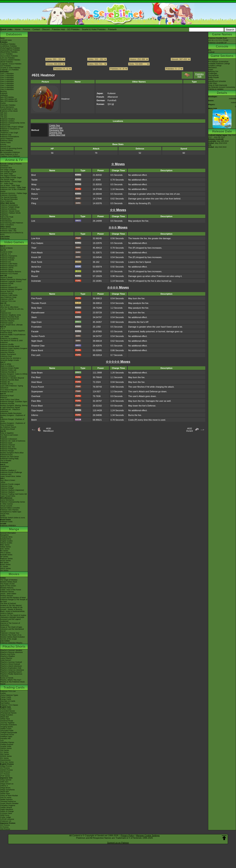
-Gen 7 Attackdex (7, 85)
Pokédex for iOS (7, 392)
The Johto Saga (6, 174)
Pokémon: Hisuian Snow (10, 211)
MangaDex (5, 535)
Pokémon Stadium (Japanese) (12, 490)
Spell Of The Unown (8, 586)
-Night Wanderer (7, 809)
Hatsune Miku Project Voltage (12, 127)
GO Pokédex (73, 29)
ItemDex (4, 91)
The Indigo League (8, 170)
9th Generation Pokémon (10, 152)
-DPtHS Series (6, 756)
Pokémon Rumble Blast (9, 380)
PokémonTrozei (6, 455)
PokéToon (4, 215)
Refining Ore (213, 71)
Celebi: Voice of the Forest (11, 590)
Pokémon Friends (7, 260)
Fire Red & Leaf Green (9, 435)
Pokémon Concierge (8, 229)
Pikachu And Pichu (8, 654)
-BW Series (5, 754)
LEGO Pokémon (7, 139)
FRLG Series (5, 553)
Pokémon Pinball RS (8, 449)
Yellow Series (6, 547)
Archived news (6, 40)
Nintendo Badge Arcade (10, 360)
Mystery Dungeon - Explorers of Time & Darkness (13, 424)
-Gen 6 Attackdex (7, 83)
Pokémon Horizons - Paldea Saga (14, 193)
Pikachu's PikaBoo (7, 656)
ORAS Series (6, 568)
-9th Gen (4, 113)
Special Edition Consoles (10, 508)
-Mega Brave (5, 788)
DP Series (4, 557)
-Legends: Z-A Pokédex (9, 70)
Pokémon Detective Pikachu (11, 643)
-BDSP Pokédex (7, 62)
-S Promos (4, 827)
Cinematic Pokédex (8, 105)
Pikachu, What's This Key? (11, 680)
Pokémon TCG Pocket (9, 274)
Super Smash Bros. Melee (11, 476)
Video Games (14, 242)
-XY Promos (5, 774)
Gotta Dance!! (6, 660)
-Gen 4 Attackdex (7, 80)
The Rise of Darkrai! (8, 603)
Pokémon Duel (6, 356)
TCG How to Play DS (9, 390)
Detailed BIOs (6, 539)
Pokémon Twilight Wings (10, 207)
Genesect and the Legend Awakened (10, 620)
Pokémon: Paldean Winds (10, 213)
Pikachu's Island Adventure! (11, 666)
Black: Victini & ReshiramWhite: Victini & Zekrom (13, 612)
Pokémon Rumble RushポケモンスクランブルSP (218, 40)
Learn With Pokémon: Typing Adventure (12, 387)
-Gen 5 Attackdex (7, 81)
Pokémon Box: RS (7, 447)
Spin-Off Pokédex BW (9, 101)
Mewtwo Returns (7, 588)
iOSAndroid (211, 51)
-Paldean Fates (6, 737)
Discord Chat (5, 146)
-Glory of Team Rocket (9, 796)
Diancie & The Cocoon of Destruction (10, 624)
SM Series (4, 570)
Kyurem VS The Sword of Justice (13, 615)
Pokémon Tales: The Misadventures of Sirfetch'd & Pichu (12, 233)
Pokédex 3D (5, 382)
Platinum (4, 398)
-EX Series (4, 758)
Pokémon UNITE (7, 268)
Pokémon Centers (7, 121)
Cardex (3, 103)
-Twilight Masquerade (9, 733)
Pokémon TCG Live (8, 301)
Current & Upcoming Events (11, 148)
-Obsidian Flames (7, 742)
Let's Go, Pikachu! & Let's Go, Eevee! (12, 310)
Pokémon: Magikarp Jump (11, 315)
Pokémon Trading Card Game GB (13, 494)
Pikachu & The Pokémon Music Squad (12, 683)
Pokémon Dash (6, 443)
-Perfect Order (6, 709)
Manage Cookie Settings (148, 836)
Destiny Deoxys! (7, 596)
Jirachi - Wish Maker (8, 594)
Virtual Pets (5, 514)
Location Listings (215, 66)
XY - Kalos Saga (7, 183)
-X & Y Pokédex (6, 54)
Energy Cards (6, 699)
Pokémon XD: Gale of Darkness (13, 441)
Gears (211, 69)
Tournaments (213, 75)
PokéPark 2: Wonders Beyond (12, 378)
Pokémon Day (6, 135)
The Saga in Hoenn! (8, 176)
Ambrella (232, 99)
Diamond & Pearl (7, 396)
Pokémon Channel (7, 445)
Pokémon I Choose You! (10, 633)
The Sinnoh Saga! (7, 180)
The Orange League (8, 172)
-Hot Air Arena (6, 798)
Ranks (211, 79)
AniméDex (4, 166)
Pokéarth (112, 29)
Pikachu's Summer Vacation (11, 650)
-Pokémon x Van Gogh (9, 133)
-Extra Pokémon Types (9, 695)
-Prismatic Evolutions (8, 725)
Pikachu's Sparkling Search (11, 672)
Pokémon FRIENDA (8, 526)
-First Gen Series (7, 762)
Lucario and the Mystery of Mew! (13, 598)
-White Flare (5, 719)
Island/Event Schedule (217, 81)
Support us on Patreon (118, 843)
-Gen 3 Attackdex (7, 78)
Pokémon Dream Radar (10, 368)
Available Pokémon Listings (219, 64)
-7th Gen (4, 117)
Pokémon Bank (6, 333)
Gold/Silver (5, 466)
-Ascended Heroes (8, 711)
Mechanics (212, 68)
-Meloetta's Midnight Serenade (12, 617)
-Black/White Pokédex (9, 52)
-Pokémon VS (6, 821)
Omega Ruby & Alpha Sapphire (12, 331)
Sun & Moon (5, 305)
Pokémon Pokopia (7, 258)
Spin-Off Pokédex (7, 97)
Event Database (6, 150)
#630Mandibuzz (48, 430)
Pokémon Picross (7, 350)
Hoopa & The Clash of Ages (11, 627)
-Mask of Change (7, 811)
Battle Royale (214, 77)
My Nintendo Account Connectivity (222, 87)
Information (213, 60)
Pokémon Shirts (6, 141)
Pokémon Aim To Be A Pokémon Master (13, 190)
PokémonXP (5, 125)
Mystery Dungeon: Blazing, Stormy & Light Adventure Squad (14, 406)
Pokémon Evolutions (8, 209)
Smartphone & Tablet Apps (11, 512)
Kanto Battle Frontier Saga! (11, 178)
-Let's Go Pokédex (7, 58)
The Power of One (7, 584)
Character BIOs (6, 537)
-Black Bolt (4, 717)
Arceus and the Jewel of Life (11, 607)
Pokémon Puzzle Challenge (11, 472)
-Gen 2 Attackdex (7, 76)
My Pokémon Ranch (8, 427)
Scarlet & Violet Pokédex (94, 29)
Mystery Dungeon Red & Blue (12, 453)
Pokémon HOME (7, 283)
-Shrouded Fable (7, 731)
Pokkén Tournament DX (10, 319)
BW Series (4, 563)
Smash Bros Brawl (7, 429)
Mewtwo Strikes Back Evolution (12, 637)
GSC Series (5, 549)
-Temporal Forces (7, 735)
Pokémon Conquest (8, 376)
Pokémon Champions (9, 256)
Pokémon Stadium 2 (8, 470)
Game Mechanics (7, 107)
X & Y (2, 329)
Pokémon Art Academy (9, 339)
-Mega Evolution (7, 715)
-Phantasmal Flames (8, 713)
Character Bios (6, 168)
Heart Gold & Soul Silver (10, 400)
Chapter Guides (6, 541)
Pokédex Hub (58, 29)
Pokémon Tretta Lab (8, 370)
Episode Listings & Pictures (11, 164)
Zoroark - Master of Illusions (11, 609)
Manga (14, 529)
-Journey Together (7, 723)
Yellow (3, 482)
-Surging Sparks (7, 727)
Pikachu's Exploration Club (11, 668)
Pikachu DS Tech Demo (10, 457)
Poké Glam (213, 83)
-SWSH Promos (6, 770)
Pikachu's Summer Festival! (11, 662)
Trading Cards (14, 687)
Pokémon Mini (6, 474)
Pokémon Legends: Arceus (11, 281)
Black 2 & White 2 (7, 366)
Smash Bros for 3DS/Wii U (11, 358)
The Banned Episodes (9, 199)
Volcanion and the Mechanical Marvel (12, 630)
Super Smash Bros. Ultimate (11, 325)
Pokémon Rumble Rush (10, 317)
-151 (2, 740)
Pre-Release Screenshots (218, 62)
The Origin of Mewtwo (9, 580)
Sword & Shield (6, 278)
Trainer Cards (6, 697)
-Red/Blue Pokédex (8, 44)
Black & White (6, 364)
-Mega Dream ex (7, 784)
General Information (8, 533)
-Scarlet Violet (6, 746)
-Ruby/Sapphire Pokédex (10, 48)
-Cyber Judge (6, 817)
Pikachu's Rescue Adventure (11, 652)
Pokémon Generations (9, 205)
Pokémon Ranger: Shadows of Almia (12, 420)
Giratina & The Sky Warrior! (11, 605)
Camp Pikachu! (6, 658)
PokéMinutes (5, 219)
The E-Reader (6, 461)
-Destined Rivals (7, 721)
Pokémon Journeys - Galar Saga (13, 187)
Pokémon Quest (7, 323)
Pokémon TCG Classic (9, 705)
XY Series (4, 566)
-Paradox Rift (5, 738)
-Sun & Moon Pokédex (9, 56)
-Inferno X (4, 786)
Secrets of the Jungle (9, 639)
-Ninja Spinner (6, 780)
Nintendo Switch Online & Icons (13, 518)
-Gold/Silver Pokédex (9, 46)
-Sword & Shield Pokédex (10, 60)
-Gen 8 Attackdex (7, 87)
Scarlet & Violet (6, 252)
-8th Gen (4, 115)
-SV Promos (5, 768)
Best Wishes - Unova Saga (11, 181)
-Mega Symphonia (7, 790)
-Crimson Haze (6, 813)
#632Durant (190, 430)
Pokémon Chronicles (8, 195)
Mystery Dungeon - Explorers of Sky (13, 416)
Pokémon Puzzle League (10, 484)
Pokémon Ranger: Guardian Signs (14, 402)
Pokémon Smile (6, 293)
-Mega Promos (6, 766)
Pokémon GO (6, 262)
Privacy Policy (128, 836)
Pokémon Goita (6, 522)
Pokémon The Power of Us (11, 635)
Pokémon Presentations (10, 137)
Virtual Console (6, 506)
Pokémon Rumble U (8, 372)
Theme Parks (6, 143)
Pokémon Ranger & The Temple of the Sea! (14, 601)
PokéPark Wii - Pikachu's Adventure (10, 410)
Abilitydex (4, 95)
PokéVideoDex (6, 221)
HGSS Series (6, 561)
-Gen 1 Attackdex (7, 74)
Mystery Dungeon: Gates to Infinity (14, 374)
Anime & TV (14, 160)
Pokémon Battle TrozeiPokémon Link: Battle (13, 336)
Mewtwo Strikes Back (9, 582)
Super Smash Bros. (8, 496)
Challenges (213, 73)
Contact (36, 29)
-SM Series (5, 750)
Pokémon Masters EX (9, 266)
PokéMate (4, 463)
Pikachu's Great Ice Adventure (12, 670)
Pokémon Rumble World (10, 346)
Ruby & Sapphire (7, 433)
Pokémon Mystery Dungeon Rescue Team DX (11, 290)
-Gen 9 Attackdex (7, 89)
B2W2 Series (5, 564)
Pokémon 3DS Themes (9, 510)
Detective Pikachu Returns (11, 272)
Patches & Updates (216, 89)
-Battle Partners (6, 800)
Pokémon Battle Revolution (11, 413)
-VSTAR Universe (7, 819)
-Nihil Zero (4, 782)
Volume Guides (6, 543)
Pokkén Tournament (8, 354)
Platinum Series (6, 559)
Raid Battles (5, 703)
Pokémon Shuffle (7, 344)
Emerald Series (6, 555)
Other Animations (7, 225)
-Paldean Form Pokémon (10, 156)
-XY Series (4, 752)
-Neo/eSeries (5, 760)
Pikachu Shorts (14, 646)
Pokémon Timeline (7, 119)
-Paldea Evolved (7, 744)
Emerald (4, 437)
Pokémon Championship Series (13, 123)
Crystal (3, 468)
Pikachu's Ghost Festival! (10, 664)
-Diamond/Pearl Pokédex (10, 50)
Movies (14, 574)
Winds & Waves (6, 248)
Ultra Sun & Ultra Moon (9, 307)
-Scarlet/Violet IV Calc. (9, 109)
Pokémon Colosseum (9, 439)
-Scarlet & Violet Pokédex (10, 68)
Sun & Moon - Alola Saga (10, 185)
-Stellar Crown (6, 729)
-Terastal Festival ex (8, 801)
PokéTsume (5, 239)
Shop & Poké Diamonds (218, 85)
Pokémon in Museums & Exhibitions (10, 130)
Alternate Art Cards (8, 701)
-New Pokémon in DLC (9, 154)
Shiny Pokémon (6, 201)
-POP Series (5, 776)
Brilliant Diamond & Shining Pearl (13, 279)
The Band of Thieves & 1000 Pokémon (11, 341)
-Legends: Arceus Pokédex (11, 64)
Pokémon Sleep (6, 270)
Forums (26, 29)
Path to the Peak (7, 217)
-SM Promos (5, 772)
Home (18, 29)
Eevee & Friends (7, 678)
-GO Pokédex (6, 66)
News (2, 38)
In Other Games (6, 504)
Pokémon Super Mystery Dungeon (14, 348)
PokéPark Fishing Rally (9, 459)
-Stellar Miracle (6, 807)
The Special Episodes (9, 197)
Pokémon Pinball (7, 488)
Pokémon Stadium (7, 492)
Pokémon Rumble (7, 403)
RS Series (4, 551)
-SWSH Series (6, 748)
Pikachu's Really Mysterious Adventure (11, 675)
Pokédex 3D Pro (7, 384)
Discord (46, 29)
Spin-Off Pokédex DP (9, 99)
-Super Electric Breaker (9, 803)
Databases (14, 34)
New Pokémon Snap (8, 297)
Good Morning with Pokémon (12, 223)
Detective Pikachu (7, 321)
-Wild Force (5, 815)
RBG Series (5, 545)
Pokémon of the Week (9, 111)
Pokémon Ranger (7, 451)
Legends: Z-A (6, 254)
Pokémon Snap (6, 486)
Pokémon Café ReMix (9, 264)
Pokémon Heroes (7, 592)
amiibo (3, 516)
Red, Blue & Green (8, 480)
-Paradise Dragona (8, 805)
